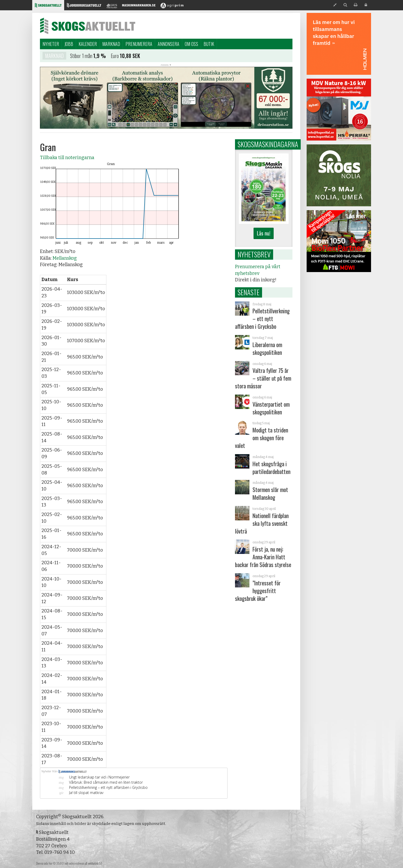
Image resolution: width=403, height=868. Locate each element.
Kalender (88, 44)
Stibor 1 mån (81, 57)
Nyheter (51, 44)
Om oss (191, 44)
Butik (209, 44)
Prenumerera (139, 44)
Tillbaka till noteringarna (67, 158)
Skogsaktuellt (88, 26)
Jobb (69, 44)
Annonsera (169, 44)
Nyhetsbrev (254, 254)
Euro (115, 57)
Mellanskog (65, 258)
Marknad (111, 44)
